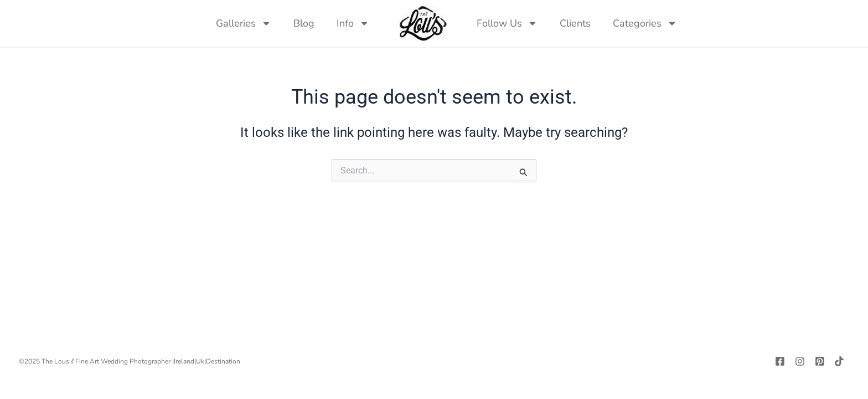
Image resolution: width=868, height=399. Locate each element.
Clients (575, 23)
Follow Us (507, 23)
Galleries (244, 23)
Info (353, 23)
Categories (645, 23)
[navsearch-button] (699, 23)
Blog (304, 23)
